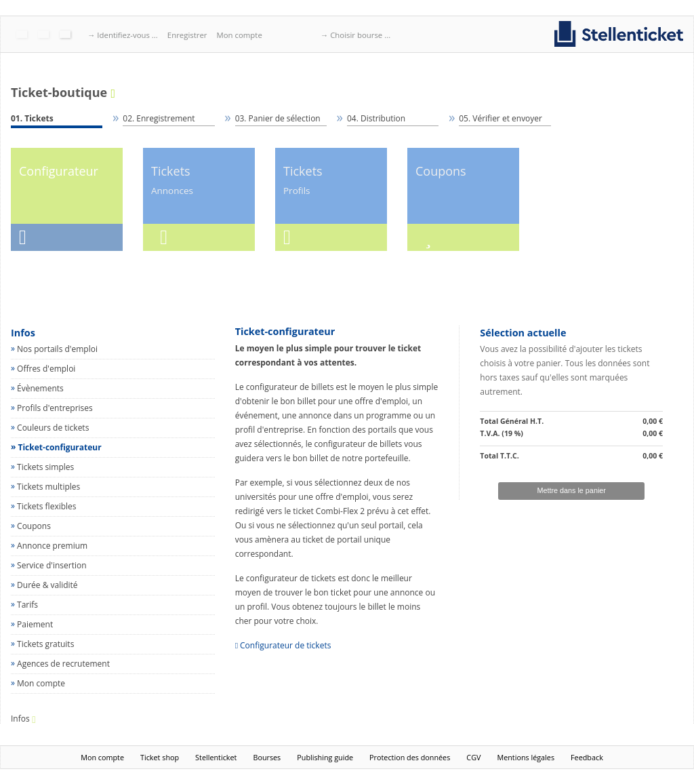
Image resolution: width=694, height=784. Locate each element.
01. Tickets (32, 118)
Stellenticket (216, 757)
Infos (23, 333)
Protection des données (410, 757)
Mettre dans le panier (571, 490)
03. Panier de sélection (278, 118)
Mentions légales (526, 757)
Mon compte (239, 35)
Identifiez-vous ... (127, 35)
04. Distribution (376, 118)
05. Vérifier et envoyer (501, 118)
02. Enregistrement (159, 118)
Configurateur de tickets (285, 645)
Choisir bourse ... (360, 35)
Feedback (587, 757)
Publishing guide (325, 757)
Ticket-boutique (59, 93)
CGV (473, 757)
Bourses (267, 757)
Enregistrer (187, 35)
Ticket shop (160, 757)
